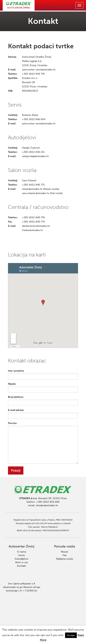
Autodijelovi (21, 559)
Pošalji (16, 470)
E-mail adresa (16, 410)
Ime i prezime (16, 371)
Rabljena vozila (64, 559)
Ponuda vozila (65, 546)
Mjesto (12, 384)
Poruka (12, 423)
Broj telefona (16, 397)
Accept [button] (71, 635)
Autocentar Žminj (21, 546)
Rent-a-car (22, 562)
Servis (22, 555)
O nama (22, 552)
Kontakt (21, 566)
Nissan (64, 552)
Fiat (65, 555)
